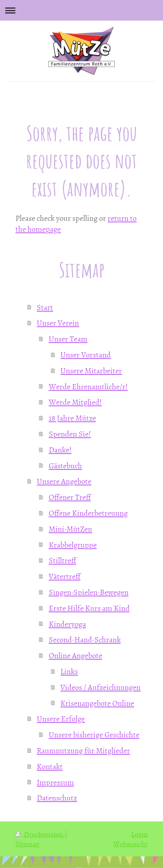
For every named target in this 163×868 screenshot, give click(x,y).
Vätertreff (65, 576)
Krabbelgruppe (73, 544)
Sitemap (27, 844)
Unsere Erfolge (61, 718)
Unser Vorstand (86, 354)
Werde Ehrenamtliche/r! (88, 386)
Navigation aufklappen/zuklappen (81, 10)
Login (139, 834)
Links (69, 671)
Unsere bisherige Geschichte (94, 734)
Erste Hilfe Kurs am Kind (89, 608)
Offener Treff (70, 497)
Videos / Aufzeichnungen (100, 687)
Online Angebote (75, 655)
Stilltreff (63, 560)
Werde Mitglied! (75, 402)
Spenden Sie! (70, 433)
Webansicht (130, 844)
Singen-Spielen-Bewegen (89, 592)
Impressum (55, 782)
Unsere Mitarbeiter (91, 370)
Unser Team (68, 338)
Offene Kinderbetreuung (88, 513)
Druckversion (40, 834)
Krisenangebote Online (97, 703)
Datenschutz (57, 797)
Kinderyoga (67, 624)
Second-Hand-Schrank (85, 639)
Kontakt (50, 766)
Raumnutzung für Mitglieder (83, 750)
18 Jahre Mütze (72, 418)
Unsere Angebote (64, 481)
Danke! (60, 449)
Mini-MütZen (70, 528)
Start (45, 307)
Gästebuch (65, 465)
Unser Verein (58, 322)
